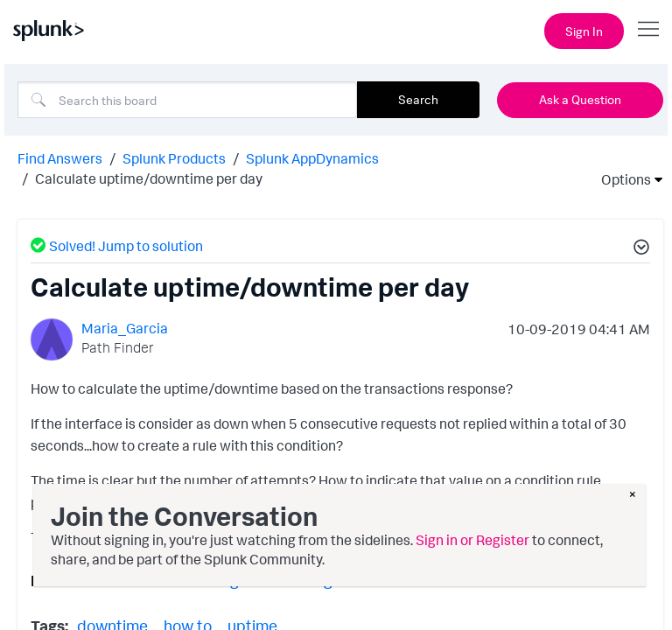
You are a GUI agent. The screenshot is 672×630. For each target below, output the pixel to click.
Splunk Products (174, 158)
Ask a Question (580, 99)
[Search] (187, 100)
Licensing (210, 580)
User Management (317, 580)
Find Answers (60, 158)
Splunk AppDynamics (312, 158)
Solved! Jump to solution (117, 246)
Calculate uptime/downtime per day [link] (149, 178)
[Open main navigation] (648, 29)
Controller (132, 580)
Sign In (584, 31)
